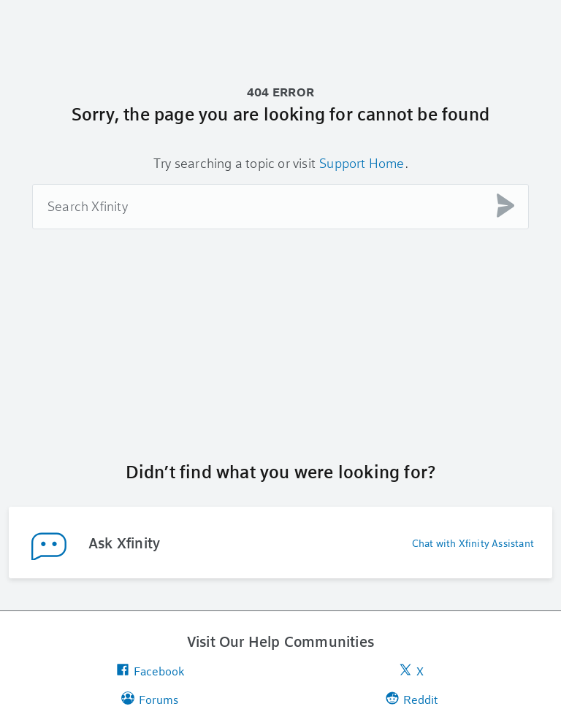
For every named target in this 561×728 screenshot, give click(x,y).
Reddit (412, 699)
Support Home (362, 163)
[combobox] (280, 207)
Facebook (150, 671)
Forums (150, 699)
